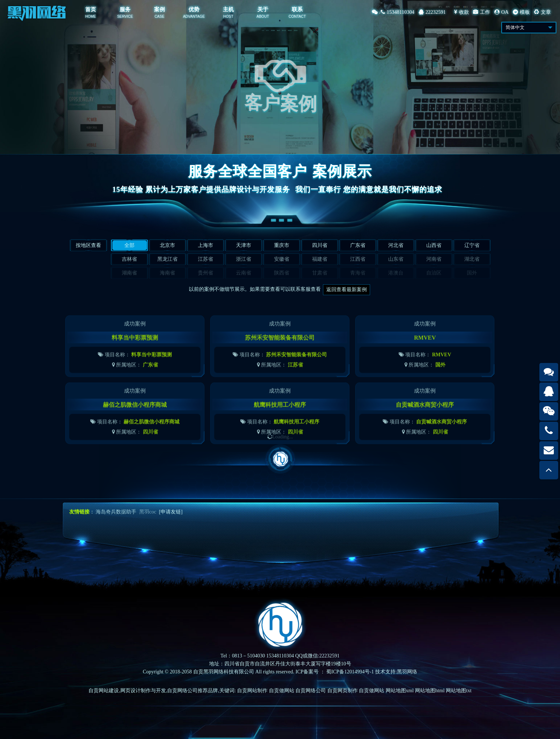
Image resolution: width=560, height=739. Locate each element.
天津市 (244, 245)
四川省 (320, 245)
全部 (129, 245)
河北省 (396, 245)
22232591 (432, 12)
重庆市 (282, 245)
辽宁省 (472, 245)
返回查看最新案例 (347, 290)
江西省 (358, 259)
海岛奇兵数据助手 (116, 512)
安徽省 (282, 259)
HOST (228, 16)
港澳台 (396, 273)
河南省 (434, 259)
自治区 (434, 273)
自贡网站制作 (252, 691)
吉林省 (129, 259)
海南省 (167, 273)
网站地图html (430, 691)
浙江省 (244, 259)
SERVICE (125, 16)
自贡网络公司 (311, 691)
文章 (542, 12)
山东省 (396, 259)
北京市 (167, 245)
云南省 (244, 273)
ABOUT (263, 16)
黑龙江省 (167, 259)
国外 (472, 273)
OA (501, 12)
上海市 (206, 245)
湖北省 (472, 259)
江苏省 (206, 259)
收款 (462, 12)
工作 (482, 12)
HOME (91, 16)
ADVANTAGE (194, 16)
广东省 (358, 245)
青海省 (358, 273)
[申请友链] (171, 512)
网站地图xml (400, 691)
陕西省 (282, 273)
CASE (159, 16)
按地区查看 (88, 245)
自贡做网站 (282, 691)
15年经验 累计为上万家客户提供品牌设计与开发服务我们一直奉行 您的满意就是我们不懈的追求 (280, 189)
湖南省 (129, 273)
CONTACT (297, 16)
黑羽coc (148, 512)
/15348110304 (393, 12)
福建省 (320, 259)
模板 (521, 12)
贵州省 (206, 273)
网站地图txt (459, 691)
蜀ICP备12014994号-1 (350, 672)
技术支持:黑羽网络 (396, 672)
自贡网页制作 (343, 691)
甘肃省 (320, 273)
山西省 (434, 245)
